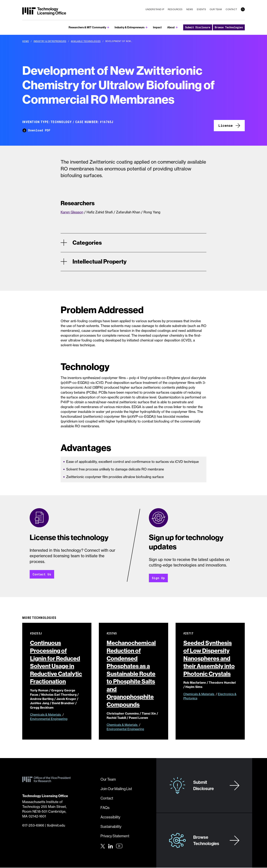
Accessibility (110, 817)
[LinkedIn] (111, 846)
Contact (231, 9)
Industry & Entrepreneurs (130, 27)
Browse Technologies (229, 27)
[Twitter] (103, 846)
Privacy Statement (115, 836)
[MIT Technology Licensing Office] (44, 11)
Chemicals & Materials (46, 715)
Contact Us (42, 575)
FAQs (105, 808)
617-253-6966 (33, 826)
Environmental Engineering (49, 719)
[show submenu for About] (177, 27)
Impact (157, 27)
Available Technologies (86, 41)
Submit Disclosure (198, 27)
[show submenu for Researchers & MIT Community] (108, 27)
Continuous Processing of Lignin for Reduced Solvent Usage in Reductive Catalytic (56, 662)
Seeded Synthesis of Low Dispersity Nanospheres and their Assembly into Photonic (210, 658)
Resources (175, 9)
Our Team (216, 9)
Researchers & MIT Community (87, 27)
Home (26, 41)
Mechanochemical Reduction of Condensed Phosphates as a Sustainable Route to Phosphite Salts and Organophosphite (131, 674)
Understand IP (155, 9)
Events (201, 9)
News (190, 9)
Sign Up (158, 578)
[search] (243, 9)
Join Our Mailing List (116, 789)
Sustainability (111, 827)
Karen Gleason (72, 212)
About (171, 27)
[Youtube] (119, 846)
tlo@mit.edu (56, 826)
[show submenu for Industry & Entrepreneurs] (147, 27)
